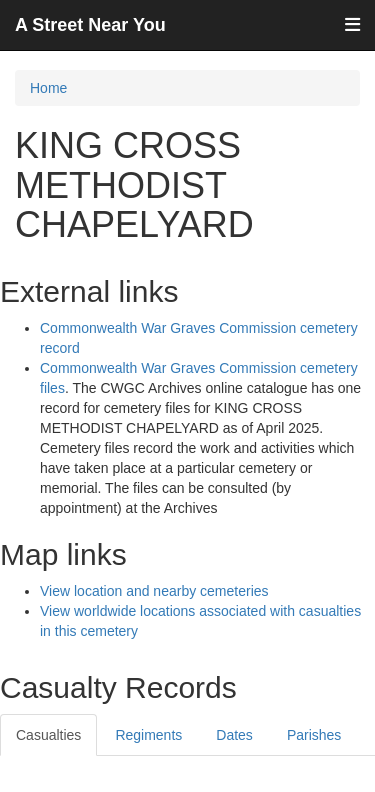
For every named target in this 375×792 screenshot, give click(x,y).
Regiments (148, 735)
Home (48, 88)
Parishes (314, 735)
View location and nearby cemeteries (154, 591)
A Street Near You (90, 25)
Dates (234, 735)
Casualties (48, 735)
